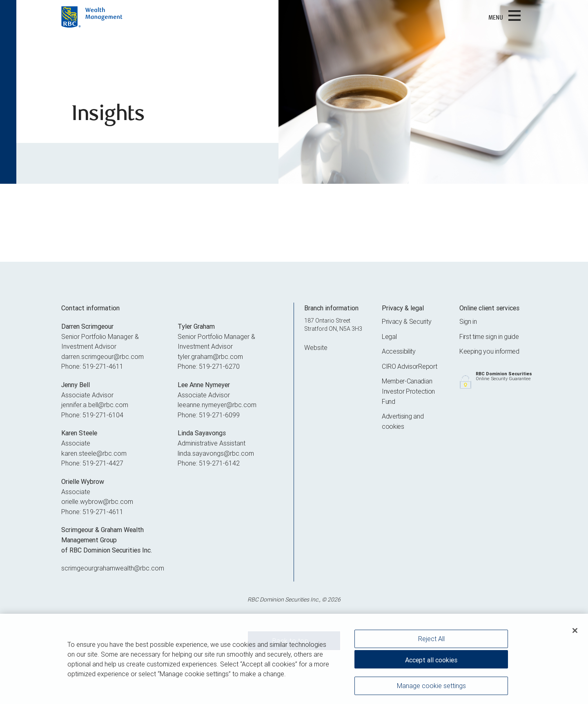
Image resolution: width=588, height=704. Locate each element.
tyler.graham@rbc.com (210, 356)
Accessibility (399, 351)
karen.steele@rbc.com (94, 453)
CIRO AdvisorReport (409, 366)
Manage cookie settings (431, 688)
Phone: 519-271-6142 (209, 463)
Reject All (431, 641)
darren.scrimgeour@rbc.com (102, 356)
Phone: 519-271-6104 (92, 415)
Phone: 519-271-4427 (92, 463)
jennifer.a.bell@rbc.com (95, 405)
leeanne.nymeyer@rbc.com (217, 405)
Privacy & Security (406, 321)
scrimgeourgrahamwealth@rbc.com (113, 568)
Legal (389, 336)
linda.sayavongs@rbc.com (216, 453)
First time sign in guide (489, 336)
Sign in (468, 321)
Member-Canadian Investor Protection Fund (408, 391)
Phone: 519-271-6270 (209, 366)
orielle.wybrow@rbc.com (97, 501)
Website (316, 348)
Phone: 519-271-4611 (92, 366)
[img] (294, 92)
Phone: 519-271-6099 (209, 415)
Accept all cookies (431, 662)
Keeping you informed (489, 351)
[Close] (575, 633)
